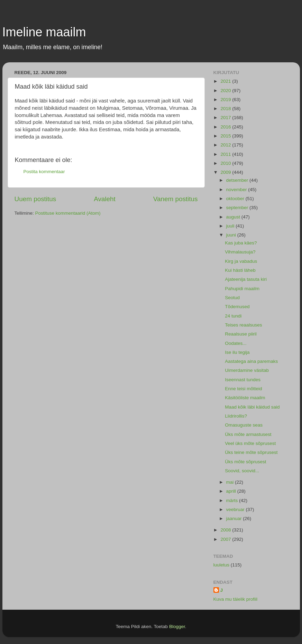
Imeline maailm (44, 32)
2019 (226, 100)
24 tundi (233, 316)
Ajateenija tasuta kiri (246, 279)
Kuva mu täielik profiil (236, 599)
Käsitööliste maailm (245, 398)
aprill (232, 491)
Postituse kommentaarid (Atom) (68, 213)
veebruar (236, 509)
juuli (231, 226)
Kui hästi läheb (240, 270)
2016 (226, 127)
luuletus (222, 565)
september (238, 208)
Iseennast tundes (243, 380)
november (237, 190)
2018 (226, 109)
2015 (226, 136)
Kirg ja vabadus (241, 261)
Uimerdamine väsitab (247, 370)
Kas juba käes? (241, 243)
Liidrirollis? (236, 416)
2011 (226, 154)
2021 (226, 81)
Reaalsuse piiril (241, 334)
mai (231, 482)
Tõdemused (237, 307)
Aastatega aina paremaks (251, 361)
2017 (226, 118)
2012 (226, 145)
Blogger (177, 627)
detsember (238, 180)
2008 (226, 530)
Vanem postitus (176, 199)
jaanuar (235, 518)
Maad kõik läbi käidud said (252, 407)
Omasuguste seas (244, 425)
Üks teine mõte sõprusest (251, 452)
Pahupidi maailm (242, 289)
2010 (226, 163)
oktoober (236, 199)
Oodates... (236, 343)
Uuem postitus (35, 199)
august (234, 217)
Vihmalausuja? (240, 252)
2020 (226, 91)
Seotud (232, 298)
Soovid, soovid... (242, 471)
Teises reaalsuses (243, 325)
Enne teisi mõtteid (243, 389)
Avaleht (105, 199)
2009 (226, 172)
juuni (232, 235)
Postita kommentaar (44, 172)
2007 (226, 539)
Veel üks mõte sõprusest (250, 443)
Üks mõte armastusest (248, 434)
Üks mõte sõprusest (245, 462)
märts (233, 500)
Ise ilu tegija (237, 352)
